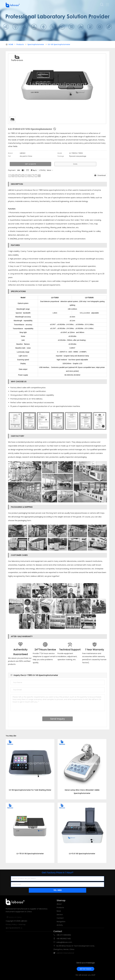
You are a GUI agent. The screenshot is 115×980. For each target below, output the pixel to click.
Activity (60, 925)
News (59, 911)
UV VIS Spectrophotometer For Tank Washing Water (30, 790)
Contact (60, 918)
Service (60, 915)
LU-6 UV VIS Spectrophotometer (82, 854)
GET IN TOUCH (85, 969)
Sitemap (22, 924)
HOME (12, 44)
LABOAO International (65, 953)
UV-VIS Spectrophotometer (59, 44)
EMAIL (75, 164)
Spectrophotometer (36, 44)
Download (100, 175)
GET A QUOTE (31, 164)
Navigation (61, 922)
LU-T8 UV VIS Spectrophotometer (30, 854)
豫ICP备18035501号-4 (14, 928)
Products (20, 44)
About (59, 904)
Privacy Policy (11, 924)
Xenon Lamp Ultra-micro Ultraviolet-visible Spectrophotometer (82, 792)
